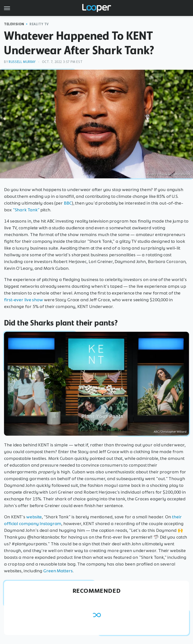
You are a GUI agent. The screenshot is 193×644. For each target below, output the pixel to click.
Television (14, 24)
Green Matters (58, 571)
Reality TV (39, 24)
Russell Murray (22, 62)
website (34, 517)
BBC (68, 203)
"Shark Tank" (26, 210)
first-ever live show (23, 300)
